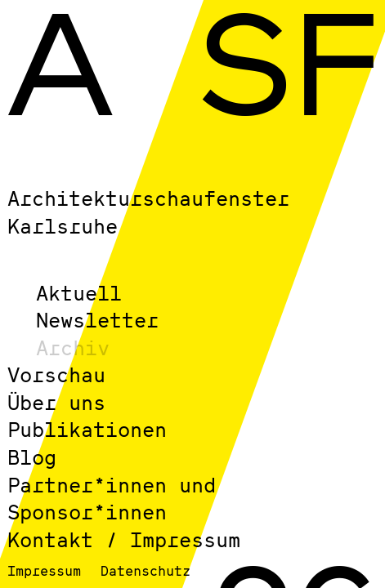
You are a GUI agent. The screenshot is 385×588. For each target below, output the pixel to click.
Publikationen (87, 429)
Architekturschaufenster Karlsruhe (148, 212)
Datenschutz (145, 570)
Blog (32, 457)
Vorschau (56, 374)
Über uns (56, 402)
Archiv (73, 347)
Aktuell (79, 293)
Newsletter (97, 320)
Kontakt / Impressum (124, 539)
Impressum (44, 570)
